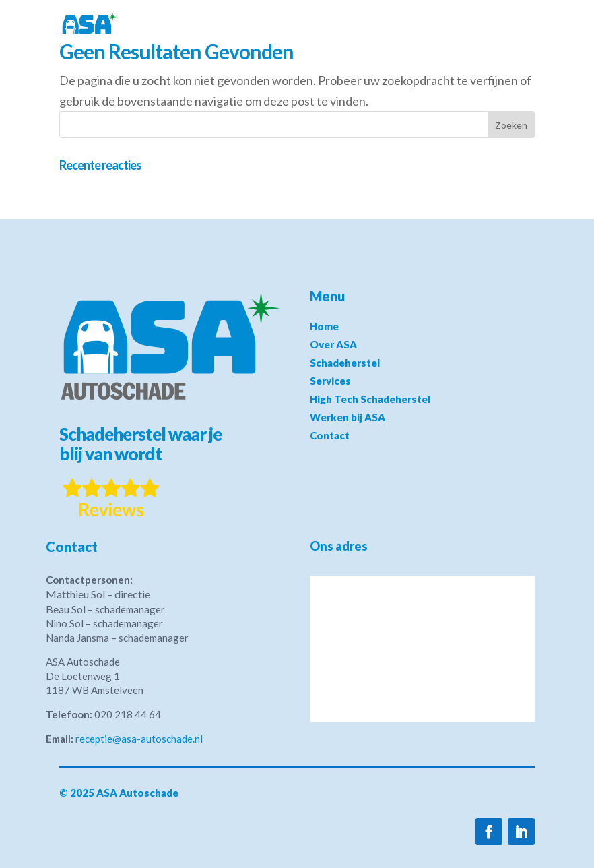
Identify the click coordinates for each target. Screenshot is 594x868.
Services (330, 381)
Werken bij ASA (348, 417)
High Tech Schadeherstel (370, 399)
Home (324, 326)
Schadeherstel (345, 363)
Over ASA (333, 344)
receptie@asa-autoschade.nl (139, 739)
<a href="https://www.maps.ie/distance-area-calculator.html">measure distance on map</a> (422, 650)
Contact (330, 435)
